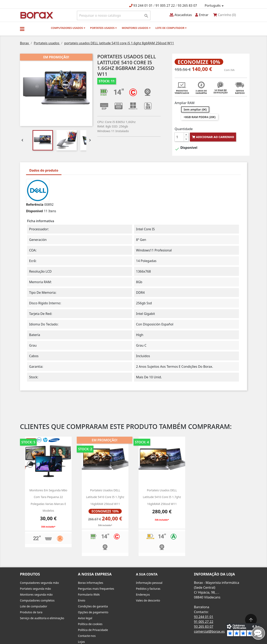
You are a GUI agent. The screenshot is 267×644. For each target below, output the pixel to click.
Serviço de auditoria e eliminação (42, 618)
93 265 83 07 (187, 5)
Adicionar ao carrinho (213, 137)
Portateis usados (103, 28)
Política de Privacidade (93, 630)
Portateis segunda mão (36, 589)
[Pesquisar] (114, 15)
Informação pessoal (149, 583)
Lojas (81, 642)
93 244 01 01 (143, 5)
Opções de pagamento (93, 612)
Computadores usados (68, 28)
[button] (22, 29)
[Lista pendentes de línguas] (215, 6)
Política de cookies (90, 624)
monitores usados (136, 28)
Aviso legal (85, 618)
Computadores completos (37, 600)
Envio (82, 600)
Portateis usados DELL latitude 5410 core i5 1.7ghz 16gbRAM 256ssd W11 (105, 497)
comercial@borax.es (209, 631)
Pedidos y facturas (148, 589)
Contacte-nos (87, 636)
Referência (35, 205)
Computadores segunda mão (39, 583)
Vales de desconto (148, 600)
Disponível (34, 211)
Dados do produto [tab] (44, 170)
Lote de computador (171, 28)
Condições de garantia (93, 606)
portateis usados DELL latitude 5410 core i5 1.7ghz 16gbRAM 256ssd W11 (162, 497)
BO (36, 15)
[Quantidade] (179, 137)
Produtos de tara (31, 612)
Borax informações (91, 583)
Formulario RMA (89, 595)
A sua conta (147, 574)
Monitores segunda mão (36, 595)
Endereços (143, 595)
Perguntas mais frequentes (96, 589)
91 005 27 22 (165, 5)
